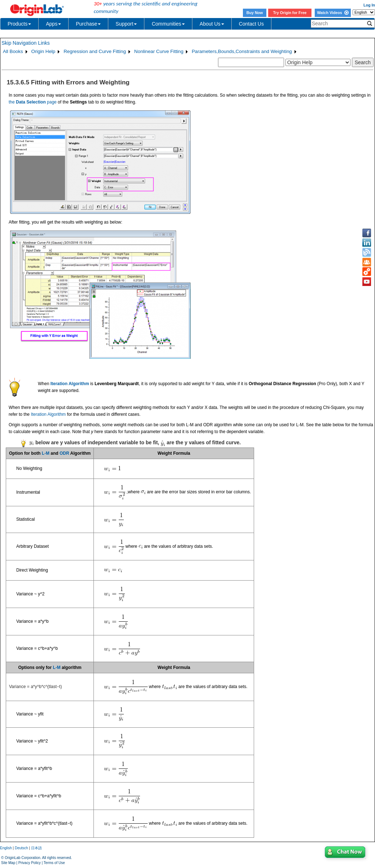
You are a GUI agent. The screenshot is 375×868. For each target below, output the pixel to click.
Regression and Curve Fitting (95, 51)
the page (33, 102)
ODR (64, 453)
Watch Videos (333, 13)
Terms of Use (54, 863)
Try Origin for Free (290, 13)
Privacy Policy (30, 863)
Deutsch (21, 848)
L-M (46, 453)
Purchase (88, 24)
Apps (53, 24)
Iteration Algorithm (48, 414)
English (6, 848)
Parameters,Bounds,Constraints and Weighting (242, 51)
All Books (13, 51)
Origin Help (43, 51)
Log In (369, 5)
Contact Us (251, 24)
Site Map (8, 863)
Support (126, 24)
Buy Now (255, 13)
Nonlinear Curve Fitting (159, 51)
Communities (168, 24)
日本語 (36, 848)
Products (19, 24)
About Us (212, 24)
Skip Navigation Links (26, 43)
